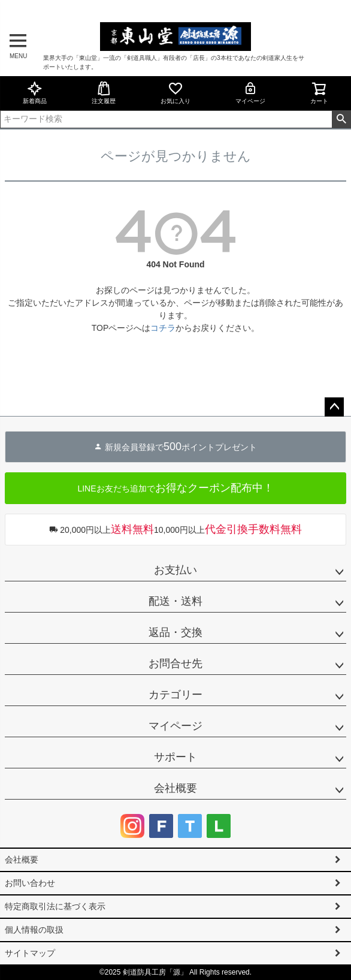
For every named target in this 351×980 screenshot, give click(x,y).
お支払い (175, 570)
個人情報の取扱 (34, 930)
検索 (341, 119)
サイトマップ (30, 953)
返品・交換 (175, 632)
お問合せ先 (175, 664)
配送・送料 (175, 601)
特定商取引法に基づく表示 (55, 906)
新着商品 (35, 93)
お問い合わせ (30, 883)
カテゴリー (175, 695)
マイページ (250, 93)
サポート (175, 757)
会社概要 (175, 788)
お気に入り (175, 93)
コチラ (163, 328)
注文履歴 (104, 93)
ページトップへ (334, 407)
